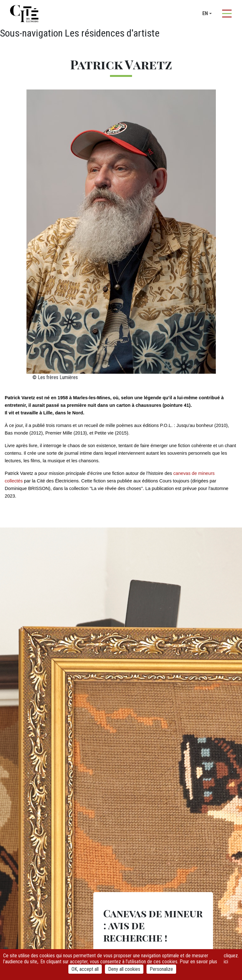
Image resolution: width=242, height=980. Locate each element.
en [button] (205, 13)
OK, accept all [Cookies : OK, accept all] (85, 969)
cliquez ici (231, 959)
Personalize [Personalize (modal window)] (161, 969)
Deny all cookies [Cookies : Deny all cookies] (124, 969)
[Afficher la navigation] (227, 14)
